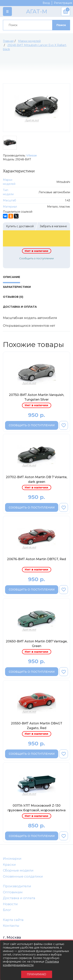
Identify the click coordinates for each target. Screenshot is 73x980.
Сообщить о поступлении (36, 258)
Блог (7, 910)
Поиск (61, 25)
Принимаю (36, 974)
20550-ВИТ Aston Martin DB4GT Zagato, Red (37, 726)
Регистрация (63, 3)
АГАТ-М (37, 11)
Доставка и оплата (19, 898)
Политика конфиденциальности (31, 963)
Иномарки (12, 859)
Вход (46, 3)
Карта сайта (13, 920)
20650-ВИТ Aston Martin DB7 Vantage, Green (37, 644)
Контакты (11, 926)
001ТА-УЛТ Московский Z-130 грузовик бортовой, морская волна (37, 808)
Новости (10, 904)
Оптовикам (13, 892)
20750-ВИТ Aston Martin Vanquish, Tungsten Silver (36, 397)
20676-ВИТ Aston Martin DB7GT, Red (36, 559)
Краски (9, 865)
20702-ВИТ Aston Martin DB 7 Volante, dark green (36, 479)
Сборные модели (18, 870)
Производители (17, 886)
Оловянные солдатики (23, 876)
